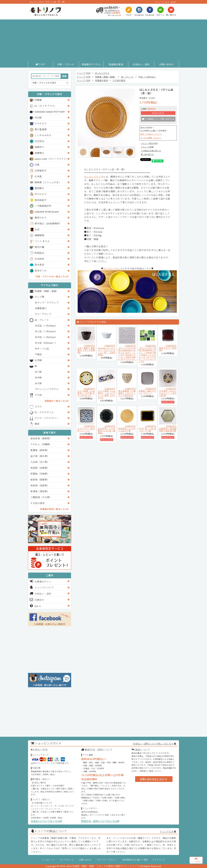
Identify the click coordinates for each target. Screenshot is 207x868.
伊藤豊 (38, 100)
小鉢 (39, 372)
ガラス (38, 407)
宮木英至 (39, 265)
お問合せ (37, 600)
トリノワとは (161, 2)
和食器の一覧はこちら (57, 401)
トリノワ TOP (84, 73)
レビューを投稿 (147, 147)
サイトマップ (159, 860)
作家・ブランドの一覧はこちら (52, 276)
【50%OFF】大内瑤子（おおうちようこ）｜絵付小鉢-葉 (168, 392)
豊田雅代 (39, 188)
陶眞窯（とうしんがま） (48, 182)
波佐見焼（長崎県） (41, 438)
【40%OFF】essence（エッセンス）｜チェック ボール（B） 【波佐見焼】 (107, 350)
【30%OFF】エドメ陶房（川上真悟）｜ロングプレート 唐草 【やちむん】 (107, 393)
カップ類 (39, 297)
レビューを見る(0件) (149, 143)
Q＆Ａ (36, 606)
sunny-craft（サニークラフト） (52, 159)
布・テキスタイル (44, 412)
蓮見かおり (41, 218)
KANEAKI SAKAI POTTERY (50, 112)
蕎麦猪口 (42, 308)
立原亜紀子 (41, 171)
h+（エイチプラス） (46, 106)
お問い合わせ (166, 64)
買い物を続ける (147, 154)
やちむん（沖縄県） (41, 444)
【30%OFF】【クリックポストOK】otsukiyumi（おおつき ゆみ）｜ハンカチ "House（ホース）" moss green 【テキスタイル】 (127, 353)
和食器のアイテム (91, 64)
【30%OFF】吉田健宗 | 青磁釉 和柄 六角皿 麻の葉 (168, 428)
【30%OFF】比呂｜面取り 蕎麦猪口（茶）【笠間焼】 (86, 349)
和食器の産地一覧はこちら (54, 509)
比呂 (37, 229)
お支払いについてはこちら (46, 821)
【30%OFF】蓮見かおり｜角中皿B (168, 348)
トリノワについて (44, 587)
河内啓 (38, 118)
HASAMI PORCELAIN (47, 212)
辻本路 (38, 176)
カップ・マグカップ (48, 303)
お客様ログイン (41, 581)
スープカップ (44, 314)
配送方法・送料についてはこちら (100, 821)
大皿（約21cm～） (47, 343)
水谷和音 (39, 259)
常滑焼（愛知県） (40, 491)
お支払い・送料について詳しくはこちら (153, 744)
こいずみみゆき (43, 135)
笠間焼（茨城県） (40, 474)
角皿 (39, 354)
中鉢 (39, 378)
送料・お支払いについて (151, 134)
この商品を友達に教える (151, 151)
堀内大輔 (39, 247)
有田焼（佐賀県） (40, 468)
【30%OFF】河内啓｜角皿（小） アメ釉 (147, 428)
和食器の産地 (116, 64)
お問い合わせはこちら (153, 779)
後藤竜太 (39, 153)
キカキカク (41, 123)
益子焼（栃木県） (40, 456)
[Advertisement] (103, 40)
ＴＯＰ (41, 64)
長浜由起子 (41, 200)
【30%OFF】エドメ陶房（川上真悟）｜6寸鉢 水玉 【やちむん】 (86, 392)
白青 (37, 165)
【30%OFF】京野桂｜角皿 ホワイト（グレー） (147, 391)
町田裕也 (39, 253)
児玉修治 (39, 141)
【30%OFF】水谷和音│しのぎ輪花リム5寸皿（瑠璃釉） (107, 430)
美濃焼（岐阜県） (40, 450)
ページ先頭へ (196, 860)
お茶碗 (38, 360)
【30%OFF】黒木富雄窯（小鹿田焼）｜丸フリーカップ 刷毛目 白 (127, 392)
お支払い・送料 (141, 64)
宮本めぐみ (41, 271)
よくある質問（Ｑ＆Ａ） (151, 138)
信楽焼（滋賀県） (40, 485)
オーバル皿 (43, 349)
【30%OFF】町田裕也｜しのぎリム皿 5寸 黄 (127, 428)
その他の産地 (38, 503)
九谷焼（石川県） (40, 462)
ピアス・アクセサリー (47, 418)
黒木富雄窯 (41, 129)
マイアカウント (67, 860)
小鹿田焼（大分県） (41, 497)
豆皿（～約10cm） (47, 326)
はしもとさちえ (102, 73)
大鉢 (39, 383)
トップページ (48, 860)
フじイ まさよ (42, 241)
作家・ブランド (66, 64)
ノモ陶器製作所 (43, 206)
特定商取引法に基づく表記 (135, 860)
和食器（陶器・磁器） (47, 291)
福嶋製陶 (39, 235)
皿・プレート (42, 320)
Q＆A (173, 2)
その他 (38, 395)
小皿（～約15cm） (47, 331)
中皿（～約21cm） (47, 337)
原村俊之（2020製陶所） (48, 223)
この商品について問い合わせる (158, 119)
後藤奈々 (39, 147)
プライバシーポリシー (107, 860)
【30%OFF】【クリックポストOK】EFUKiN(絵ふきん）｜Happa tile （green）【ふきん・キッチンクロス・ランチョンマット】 (147, 354)
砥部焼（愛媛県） (40, 480)
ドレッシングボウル (48, 389)
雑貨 (37, 424)
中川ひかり (41, 194)
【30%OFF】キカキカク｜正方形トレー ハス (86, 428)
